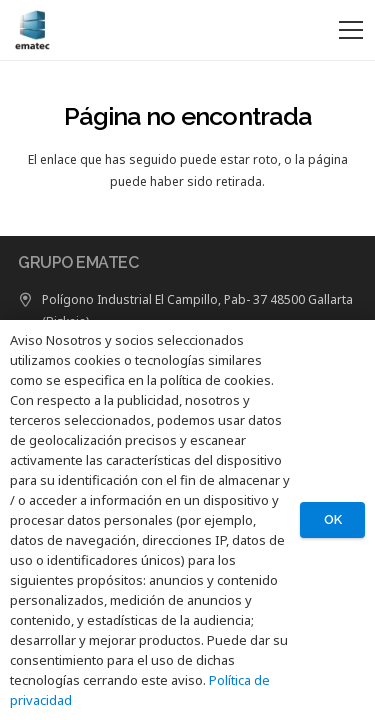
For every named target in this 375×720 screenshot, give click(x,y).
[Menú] (350, 30)
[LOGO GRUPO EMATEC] (31, 30)
